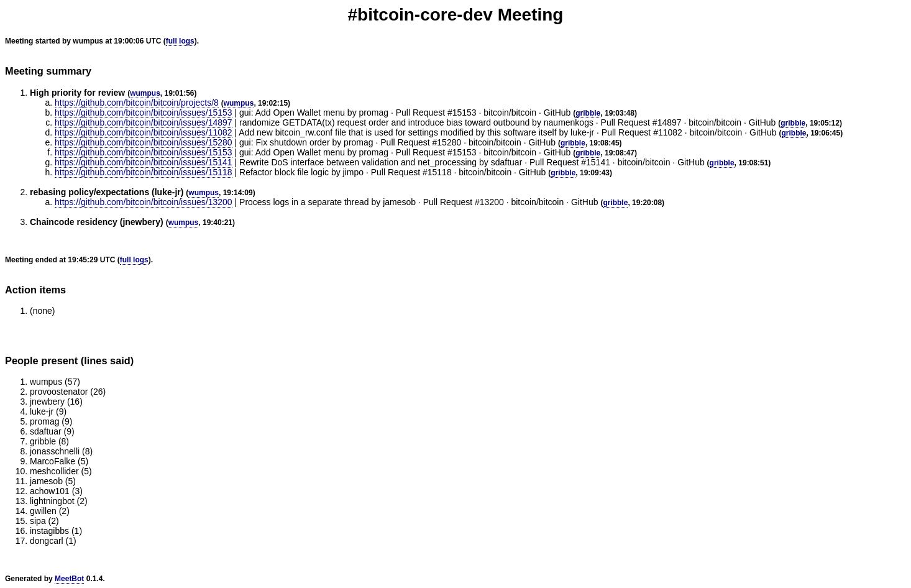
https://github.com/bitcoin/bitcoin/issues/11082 (144, 132)
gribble (588, 113)
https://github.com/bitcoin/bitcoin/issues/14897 (144, 122)
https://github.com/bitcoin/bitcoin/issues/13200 (144, 202)
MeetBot (69, 579)
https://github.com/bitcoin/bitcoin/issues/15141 (144, 162)
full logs (180, 41)
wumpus (145, 93)
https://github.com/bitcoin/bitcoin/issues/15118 (144, 172)
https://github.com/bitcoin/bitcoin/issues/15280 (144, 142)
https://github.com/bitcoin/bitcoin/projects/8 (137, 103)
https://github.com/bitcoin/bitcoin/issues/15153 (144, 113)
